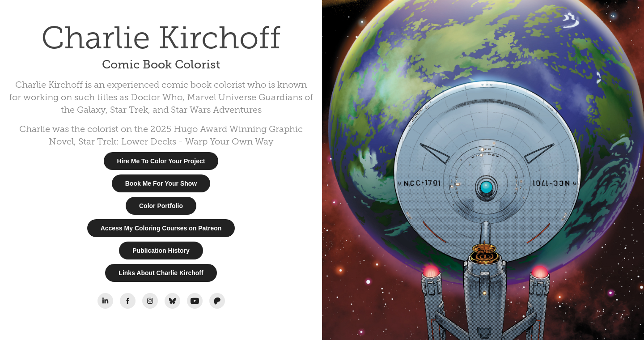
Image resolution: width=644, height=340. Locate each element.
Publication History (161, 251)
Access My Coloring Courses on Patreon (161, 228)
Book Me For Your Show (161, 183)
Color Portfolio (161, 206)
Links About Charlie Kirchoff (161, 273)
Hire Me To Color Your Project (161, 161)
